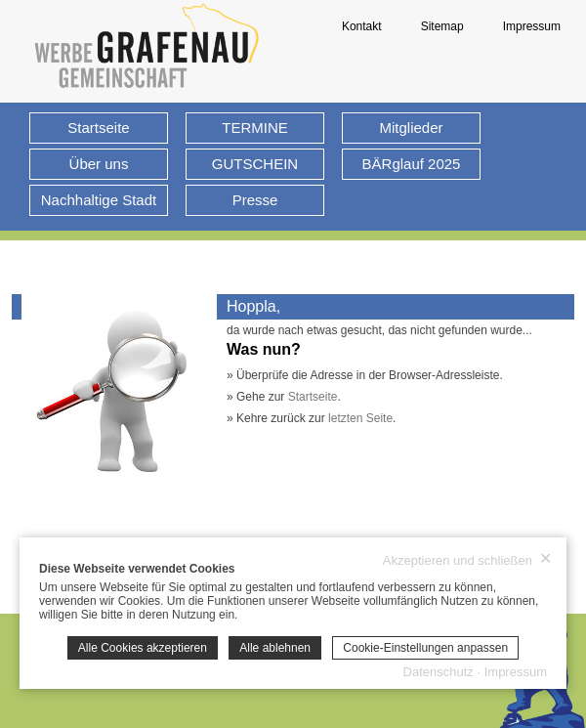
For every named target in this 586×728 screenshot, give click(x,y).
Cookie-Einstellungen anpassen (425, 648)
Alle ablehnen (275, 648)
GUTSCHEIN (255, 164)
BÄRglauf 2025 (412, 164)
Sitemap (442, 26)
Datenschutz (439, 672)
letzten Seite (360, 418)
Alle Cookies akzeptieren (143, 648)
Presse (255, 200)
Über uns (99, 164)
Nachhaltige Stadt (99, 200)
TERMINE (255, 128)
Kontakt (362, 26)
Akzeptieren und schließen (467, 560)
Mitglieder (411, 128)
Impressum (532, 26)
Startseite (98, 128)
